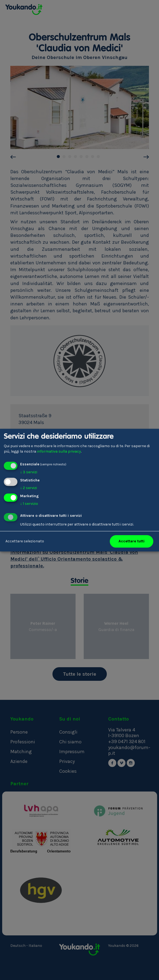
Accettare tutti (132, 541)
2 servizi (29, 488)
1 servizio (29, 504)
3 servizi (29, 472)
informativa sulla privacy (59, 451)
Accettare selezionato (25, 541)
